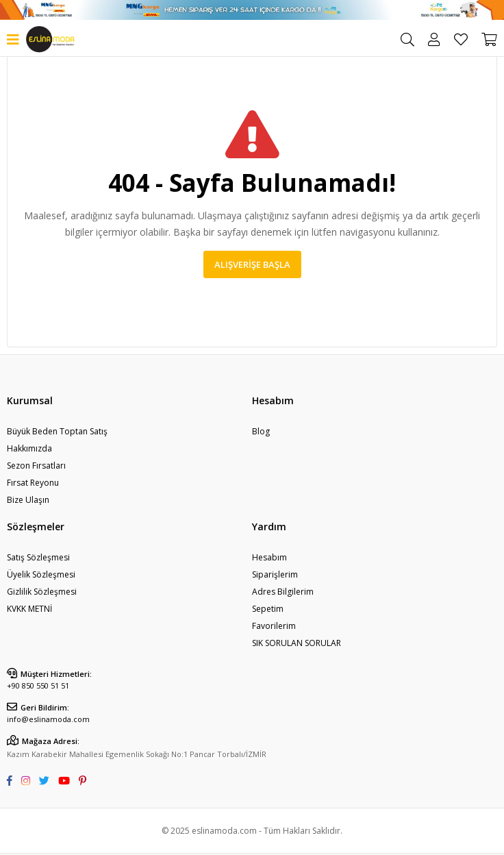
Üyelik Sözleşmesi (41, 574)
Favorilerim (461, 40)
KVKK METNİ (29, 609)
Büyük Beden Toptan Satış (57, 431)
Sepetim (268, 609)
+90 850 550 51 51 (38, 685)
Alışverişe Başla (252, 264)
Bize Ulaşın (28, 500)
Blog (261, 431)
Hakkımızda (29, 448)
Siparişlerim (275, 574)
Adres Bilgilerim (283, 592)
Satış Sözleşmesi (38, 557)
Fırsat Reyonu (33, 483)
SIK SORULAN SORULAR (297, 643)
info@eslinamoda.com (48, 719)
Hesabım (269, 557)
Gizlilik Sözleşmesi (42, 592)
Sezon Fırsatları (36, 466)
